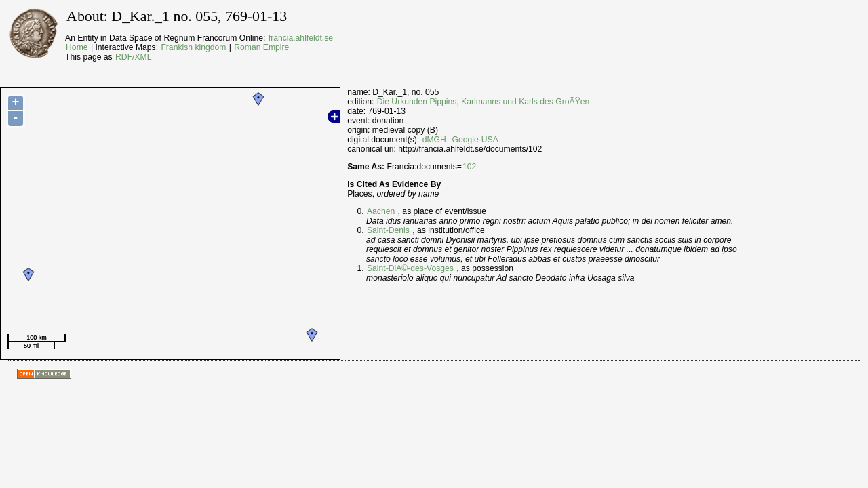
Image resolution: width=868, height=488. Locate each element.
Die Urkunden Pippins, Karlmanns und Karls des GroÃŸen (484, 102)
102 (469, 167)
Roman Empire (261, 47)
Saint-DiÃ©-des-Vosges (410, 268)
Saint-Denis (388, 230)
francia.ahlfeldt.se (301, 38)
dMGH (434, 140)
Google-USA (475, 140)
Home (77, 47)
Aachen (381, 211)
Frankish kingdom (193, 47)
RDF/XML (133, 57)
